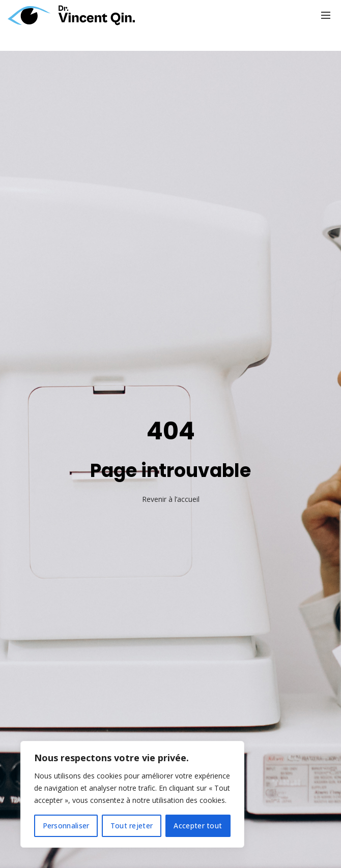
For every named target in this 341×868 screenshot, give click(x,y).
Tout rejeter (132, 826)
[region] (132, 794)
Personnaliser (66, 826)
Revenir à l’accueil (171, 499)
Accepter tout (198, 826)
